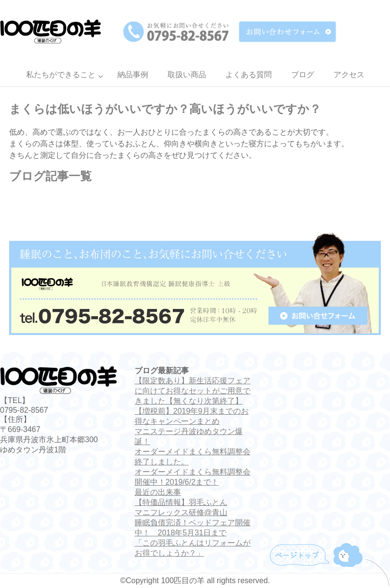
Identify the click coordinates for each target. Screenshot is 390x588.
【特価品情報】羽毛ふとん (181, 502)
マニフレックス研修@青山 (181, 512)
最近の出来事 (158, 492)
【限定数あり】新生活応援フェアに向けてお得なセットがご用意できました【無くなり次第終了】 (193, 391)
